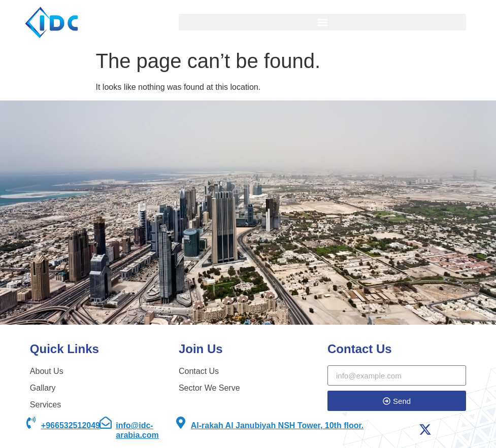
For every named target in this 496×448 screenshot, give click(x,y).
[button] (322, 22)
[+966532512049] (31, 423)
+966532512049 (71, 425)
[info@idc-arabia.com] (106, 423)
